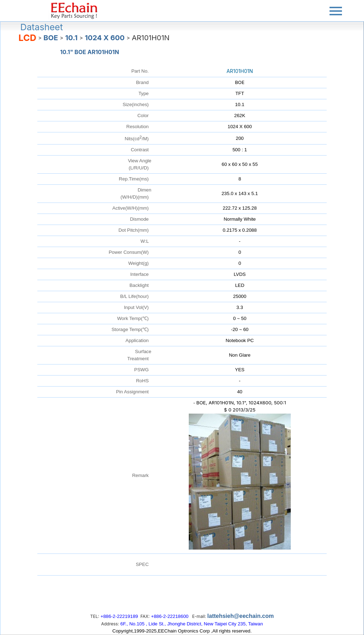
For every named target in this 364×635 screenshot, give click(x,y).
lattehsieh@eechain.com (240, 616)
